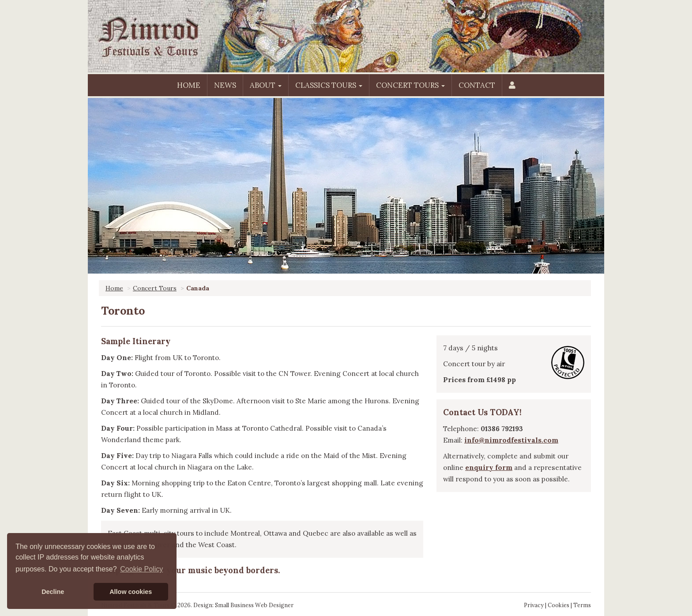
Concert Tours (410, 85)
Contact (477, 85)
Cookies (558, 605)
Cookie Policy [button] (141, 569)
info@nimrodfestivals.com (511, 440)
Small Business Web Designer (254, 605)
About (266, 85)
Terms (582, 605)
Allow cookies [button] (131, 592)
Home (189, 85)
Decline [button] (53, 592)
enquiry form (489, 468)
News (225, 85)
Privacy (534, 605)
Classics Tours (329, 85)
